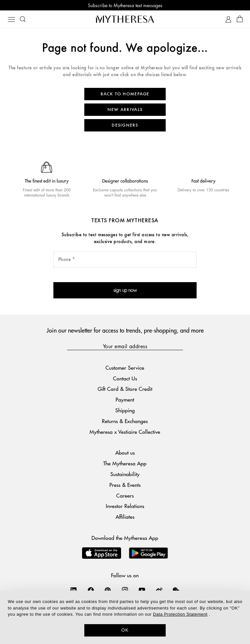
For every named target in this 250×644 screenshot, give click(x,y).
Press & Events (125, 485)
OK (125, 630)
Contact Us (125, 378)
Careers (125, 495)
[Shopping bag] (240, 19)
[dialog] (125, 617)
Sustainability (125, 474)
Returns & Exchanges (125, 421)
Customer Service (125, 368)
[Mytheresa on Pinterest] (108, 590)
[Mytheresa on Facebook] (91, 590)
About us (125, 452)
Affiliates (125, 517)
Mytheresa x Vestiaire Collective (125, 432)
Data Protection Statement (180, 614)
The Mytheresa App (125, 463)
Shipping (125, 410)
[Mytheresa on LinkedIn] (74, 590)
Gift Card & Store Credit (125, 389)
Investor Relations (125, 506)
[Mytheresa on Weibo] (159, 590)
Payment (125, 399)
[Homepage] (125, 19)
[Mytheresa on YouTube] (142, 590)
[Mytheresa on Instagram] (125, 590)
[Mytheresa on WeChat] (176, 590)
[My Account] (228, 19)
